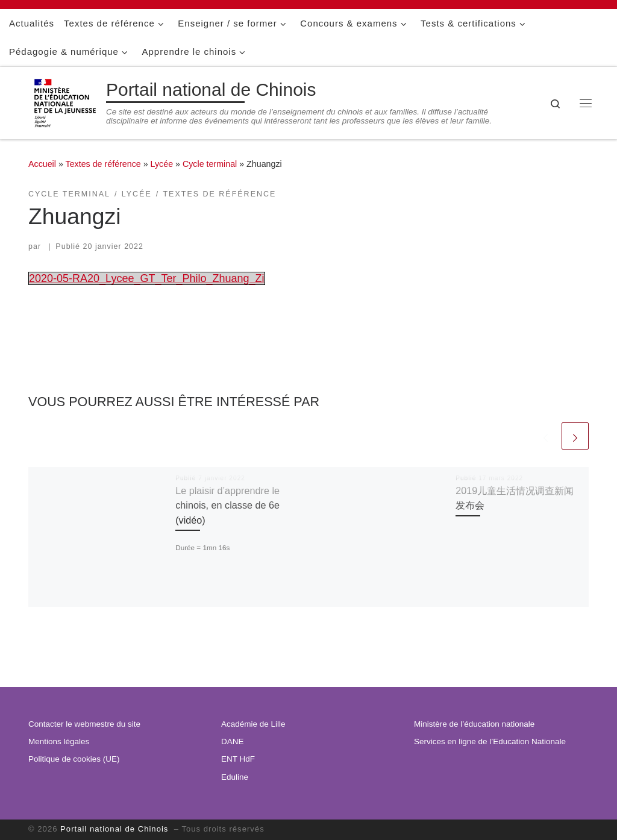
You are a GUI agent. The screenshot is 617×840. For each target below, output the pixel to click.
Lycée (162, 164)
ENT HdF (238, 759)
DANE (233, 741)
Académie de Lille (253, 724)
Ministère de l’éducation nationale (474, 724)
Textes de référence (103, 164)
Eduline (235, 777)
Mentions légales (59, 741)
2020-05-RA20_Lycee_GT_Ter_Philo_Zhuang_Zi (147, 278)
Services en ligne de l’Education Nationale (490, 741)
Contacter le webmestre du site (84, 724)
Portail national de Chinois (116, 829)
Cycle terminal (210, 164)
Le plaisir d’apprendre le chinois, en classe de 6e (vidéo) (227, 505)
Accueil (42, 164)
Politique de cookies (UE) (74, 759)
